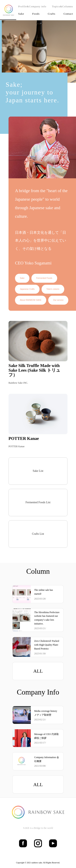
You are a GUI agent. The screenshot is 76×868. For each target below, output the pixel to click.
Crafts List (38, 534)
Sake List (38, 471)
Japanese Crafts (27, 289)
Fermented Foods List (38, 502)
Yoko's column (53, 289)
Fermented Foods (44, 278)
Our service (58, 300)
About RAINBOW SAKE (31, 300)
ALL (38, 671)
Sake (22, 278)
